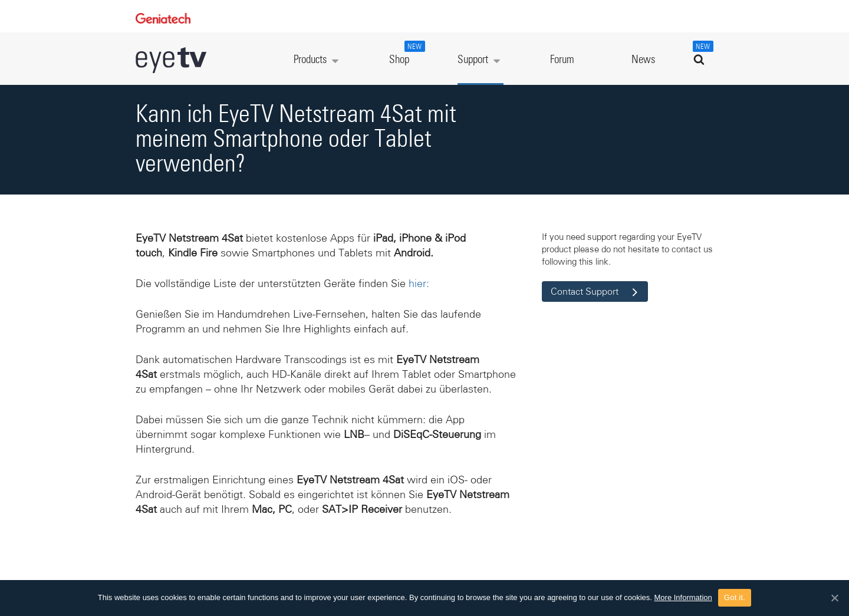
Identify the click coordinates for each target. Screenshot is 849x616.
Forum (562, 60)
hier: (419, 284)
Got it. (735, 597)
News (643, 60)
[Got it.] (834, 598)
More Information (683, 597)
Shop (406, 53)
